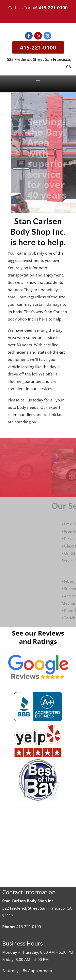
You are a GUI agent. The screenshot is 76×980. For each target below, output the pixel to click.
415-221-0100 (53, 8)
